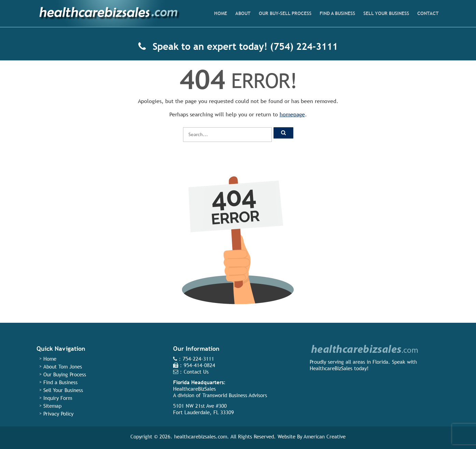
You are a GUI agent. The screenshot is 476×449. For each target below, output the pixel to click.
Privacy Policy (58, 414)
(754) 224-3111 (304, 46)
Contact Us (196, 372)
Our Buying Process (65, 374)
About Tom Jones (63, 367)
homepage (292, 114)
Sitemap (52, 406)
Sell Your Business (63, 390)
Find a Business (60, 382)
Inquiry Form (58, 398)
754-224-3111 (198, 359)
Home (50, 359)
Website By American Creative (312, 437)
